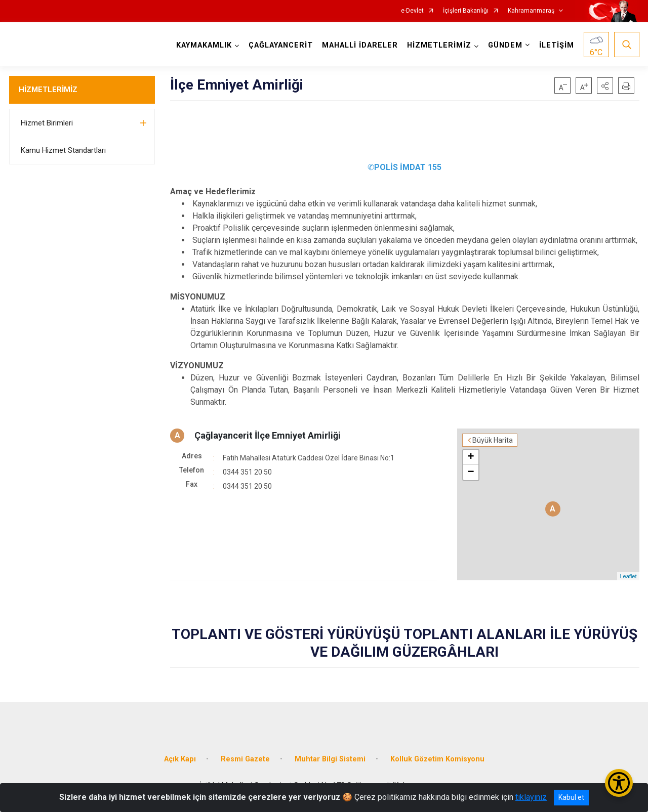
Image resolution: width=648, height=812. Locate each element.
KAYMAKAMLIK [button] (204, 45)
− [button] (471, 473)
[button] (605, 86)
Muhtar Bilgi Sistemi (330, 759)
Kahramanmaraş (531, 11)
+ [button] (471, 457)
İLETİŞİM (557, 45)
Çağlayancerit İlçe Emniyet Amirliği (268, 435)
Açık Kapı (180, 759)
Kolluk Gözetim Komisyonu (437, 759)
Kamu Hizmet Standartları (63, 150)
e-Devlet (412, 11)
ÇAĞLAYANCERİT (281, 45)
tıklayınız (531, 797)
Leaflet (628, 576)
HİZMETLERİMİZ (48, 90)
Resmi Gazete (245, 759)
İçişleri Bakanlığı (466, 11)
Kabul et (571, 797)
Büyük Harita (493, 440)
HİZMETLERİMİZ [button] (439, 45)
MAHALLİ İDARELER (360, 45)
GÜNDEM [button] (505, 45)
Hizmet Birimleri (47, 123)
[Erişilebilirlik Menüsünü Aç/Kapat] (619, 783)
